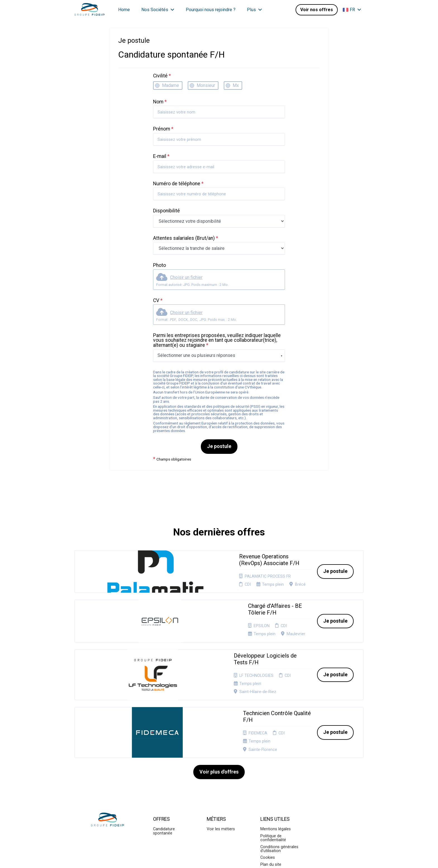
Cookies (268, 782)
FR (352, 10)
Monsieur (206, 85)
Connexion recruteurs (280, 795)
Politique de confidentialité (273, 762)
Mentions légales (276, 753)
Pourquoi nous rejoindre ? (211, 10)
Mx (236, 85)
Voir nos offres (317, 10)
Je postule (219, 446)
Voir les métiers (221, 753)
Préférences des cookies (275, 804)
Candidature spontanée (164, 755)
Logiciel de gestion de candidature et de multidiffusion (219, 858)
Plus (254, 10)
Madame (171, 85)
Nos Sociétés (158, 10)
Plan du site (271, 789)
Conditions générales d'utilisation (279, 773)
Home (124, 10)
